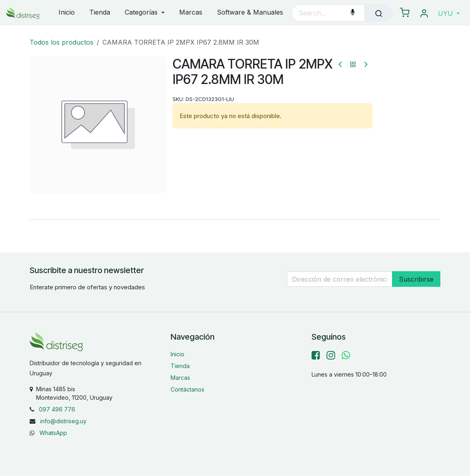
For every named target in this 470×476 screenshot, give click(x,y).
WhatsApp (53, 433)
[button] (449, 13)
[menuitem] (67, 13)
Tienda (180, 366)
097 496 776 (57, 409)
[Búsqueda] (379, 13)
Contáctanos (187, 389)
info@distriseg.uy (63, 421)
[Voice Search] (353, 13)
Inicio (178, 354)
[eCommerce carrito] (405, 13)
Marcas (180, 378)
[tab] (235, 220)
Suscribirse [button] (416, 279)
